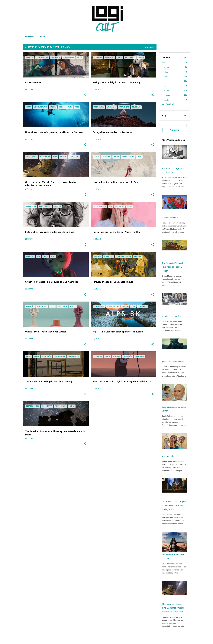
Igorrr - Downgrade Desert (173, 362)
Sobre (42, 36)
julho (166, 72)
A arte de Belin (168, 456)
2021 (164, 63)
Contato (29, 36)
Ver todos (150, 47)
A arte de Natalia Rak (170, 218)
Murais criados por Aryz (172, 316)
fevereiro (168, 95)
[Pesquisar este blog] (174, 126)
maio (166, 81)
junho (166, 77)
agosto (167, 67)
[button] (85, 95)
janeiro (167, 100)
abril (166, 86)
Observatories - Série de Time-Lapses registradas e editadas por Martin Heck (173, 608)
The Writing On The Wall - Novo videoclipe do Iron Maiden (173, 267)
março (166, 91)
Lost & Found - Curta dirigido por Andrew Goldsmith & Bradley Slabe (174, 505)
